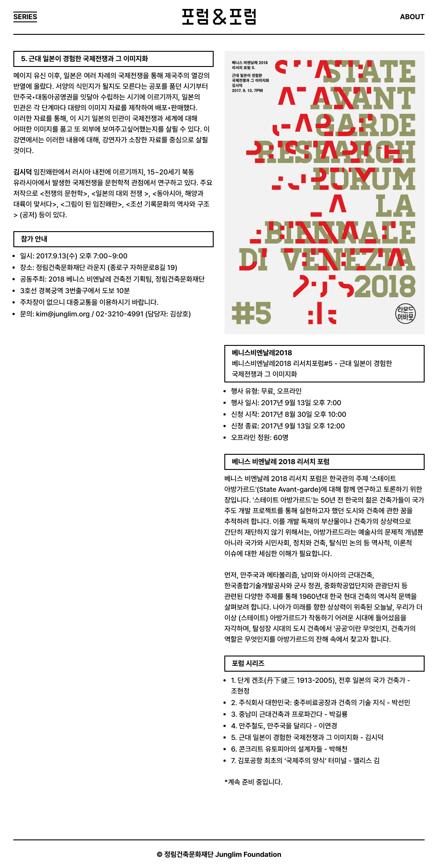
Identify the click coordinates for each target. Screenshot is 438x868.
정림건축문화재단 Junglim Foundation (223, 854)
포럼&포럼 (219, 17)
